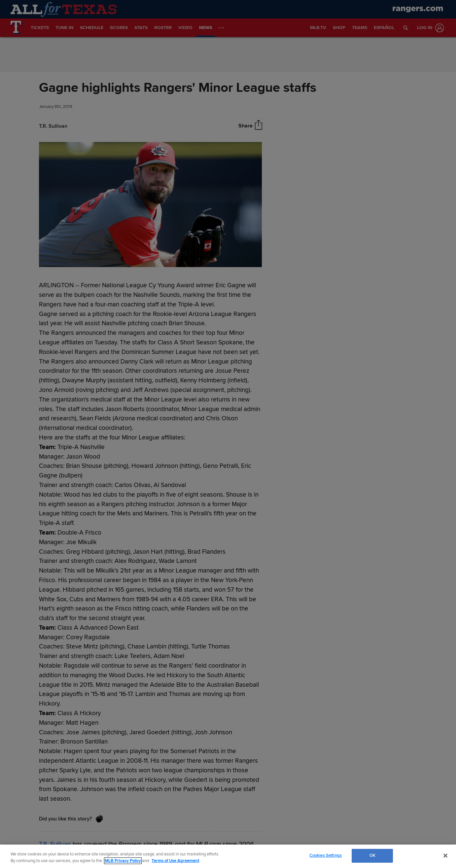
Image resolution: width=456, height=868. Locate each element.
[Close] (445, 855)
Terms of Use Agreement (175, 861)
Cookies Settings (326, 855)
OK (372, 855)
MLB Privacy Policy (123, 861)
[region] (228, 856)
